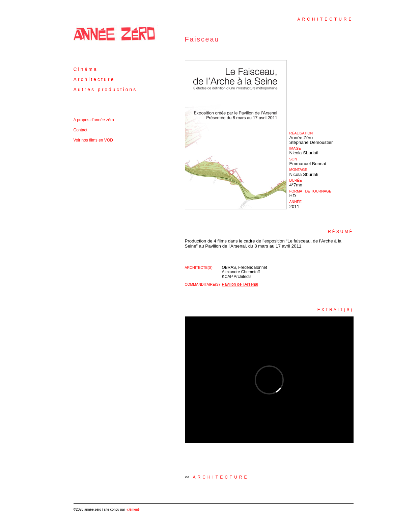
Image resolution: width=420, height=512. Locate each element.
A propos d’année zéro (94, 120)
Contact (80, 130)
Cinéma (86, 69)
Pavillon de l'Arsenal (240, 284)
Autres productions (105, 89)
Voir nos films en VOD (93, 140)
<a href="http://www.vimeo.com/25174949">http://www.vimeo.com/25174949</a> (269, 380)
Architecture (94, 79)
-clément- (133, 509)
